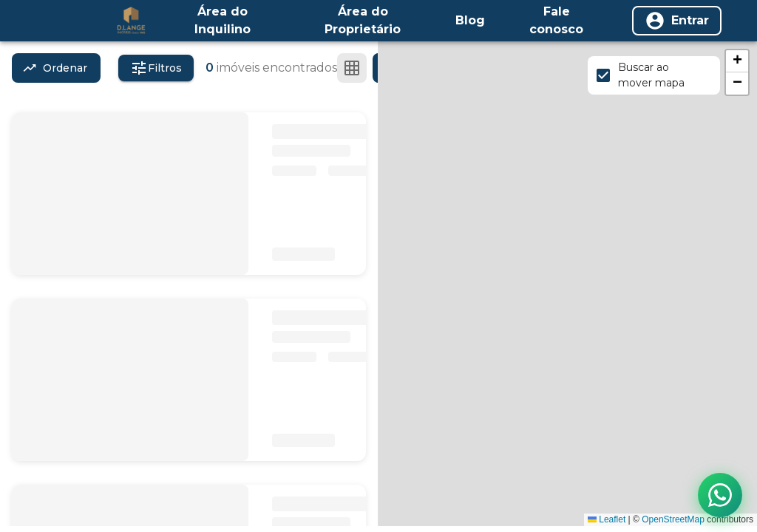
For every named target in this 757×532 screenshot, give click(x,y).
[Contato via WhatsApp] (720, 495)
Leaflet (607, 519)
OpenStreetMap (673, 519)
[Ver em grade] (352, 68)
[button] (737, 61)
